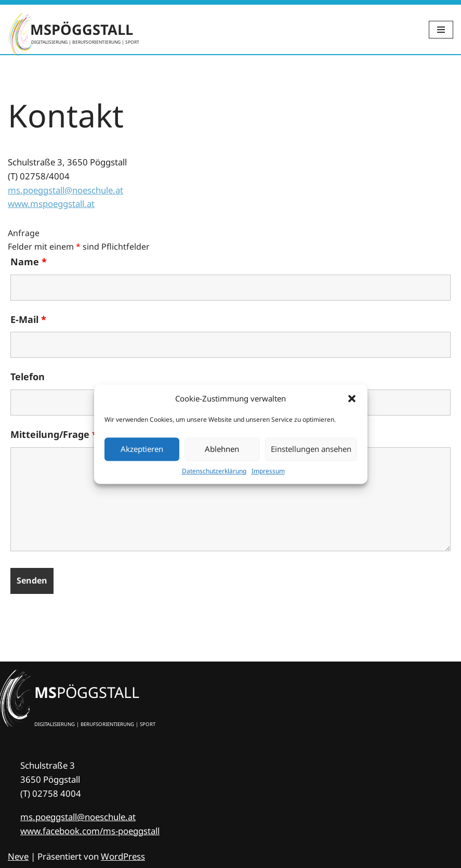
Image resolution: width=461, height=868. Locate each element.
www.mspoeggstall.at (51, 204)
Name (29, 262)
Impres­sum (268, 471)
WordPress (123, 856)
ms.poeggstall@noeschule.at (65, 190)
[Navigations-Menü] (441, 30)
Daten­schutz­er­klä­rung (214, 471)
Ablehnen (222, 449)
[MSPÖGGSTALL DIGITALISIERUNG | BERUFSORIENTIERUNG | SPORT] (74, 29)
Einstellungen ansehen (311, 449)
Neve (18, 856)
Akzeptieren (142, 449)
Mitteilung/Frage (54, 435)
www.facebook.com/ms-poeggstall (90, 831)
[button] (352, 398)
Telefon (28, 377)
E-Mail (28, 319)
